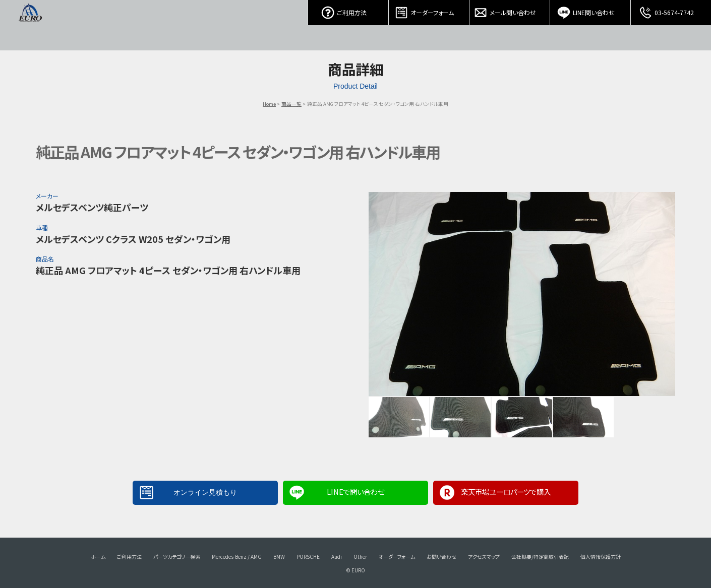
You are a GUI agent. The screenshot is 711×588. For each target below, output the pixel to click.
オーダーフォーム (429, 10)
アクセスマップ (484, 557)
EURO (30, 25)
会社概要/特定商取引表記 (540, 557)
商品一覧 (291, 104)
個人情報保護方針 (601, 557)
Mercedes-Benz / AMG (237, 557)
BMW (279, 557)
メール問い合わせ (510, 10)
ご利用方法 (348, 10)
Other (360, 557)
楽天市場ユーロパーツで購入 (506, 492)
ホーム (98, 557)
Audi (337, 557)
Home (269, 104)
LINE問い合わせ (590, 10)
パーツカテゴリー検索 (177, 557)
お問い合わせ (441, 557)
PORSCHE (308, 557)
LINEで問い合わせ (355, 492)
